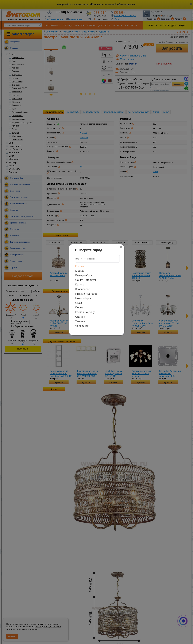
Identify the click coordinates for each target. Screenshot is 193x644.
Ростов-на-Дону (85, 312)
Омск (79, 303)
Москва (80, 271)
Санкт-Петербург (86, 280)
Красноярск (82, 289)
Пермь (79, 308)
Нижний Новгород (86, 294)
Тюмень (80, 321)
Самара (80, 317)
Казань (80, 285)
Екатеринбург (84, 275)
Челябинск (82, 326)
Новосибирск (83, 298)
